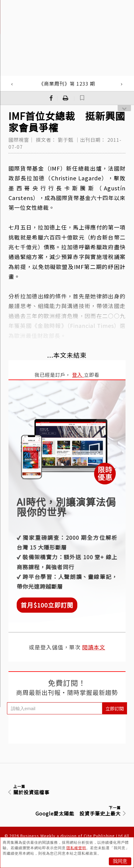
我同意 (120, 861)
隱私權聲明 (76, 848)
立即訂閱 (115, 708)
